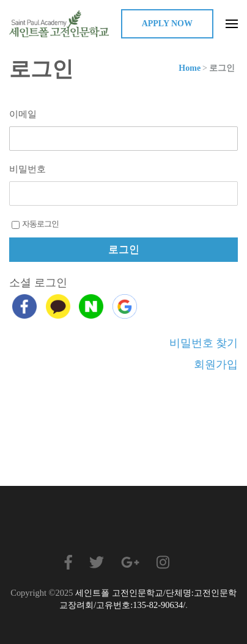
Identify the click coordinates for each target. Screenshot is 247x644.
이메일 (23, 114)
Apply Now (167, 24)
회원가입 (216, 364)
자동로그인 (35, 224)
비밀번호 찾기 (204, 343)
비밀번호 (28, 169)
